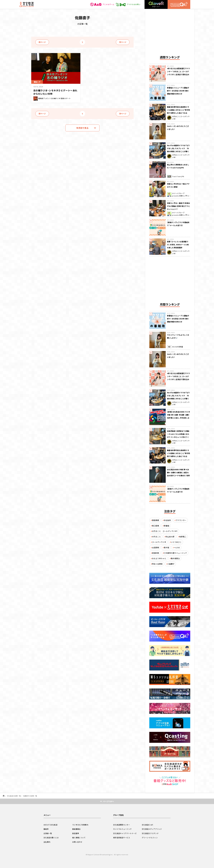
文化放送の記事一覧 (14, 796)
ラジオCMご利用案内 (80, 825)
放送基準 (76, 833)
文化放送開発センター (122, 825)
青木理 (166, 547)
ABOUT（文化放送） (51, 825)
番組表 (46, 829)
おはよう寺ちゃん (159, 558)
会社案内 (47, 842)
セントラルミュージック (122, 829)
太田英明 (155, 547)
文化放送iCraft (147, 825)
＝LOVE (177, 547)
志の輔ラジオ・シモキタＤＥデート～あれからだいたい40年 (55, 92)
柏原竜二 (183, 537)
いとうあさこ (176, 542)
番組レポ (37, 82)
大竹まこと (156, 537)
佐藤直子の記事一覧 (30, 796)
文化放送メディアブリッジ (152, 829)
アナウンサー (181, 520)
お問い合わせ (77, 842)
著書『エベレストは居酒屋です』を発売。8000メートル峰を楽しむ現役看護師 (178, 245)
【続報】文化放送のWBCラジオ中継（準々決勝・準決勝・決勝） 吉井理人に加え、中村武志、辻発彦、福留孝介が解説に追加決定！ (179, 418)
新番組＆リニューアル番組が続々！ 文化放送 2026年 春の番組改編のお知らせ (178, 91)
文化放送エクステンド (150, 833)
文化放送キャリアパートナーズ (125, 833)
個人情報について (79, 838)
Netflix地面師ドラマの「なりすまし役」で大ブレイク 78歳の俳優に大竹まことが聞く (178, 148)
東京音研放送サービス (122, 838)
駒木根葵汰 (175, 558)
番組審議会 (76, 829)
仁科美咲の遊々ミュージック (175, 553)
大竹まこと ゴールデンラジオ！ (165, 531)
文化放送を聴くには (51, 838)
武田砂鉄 (155, 553)
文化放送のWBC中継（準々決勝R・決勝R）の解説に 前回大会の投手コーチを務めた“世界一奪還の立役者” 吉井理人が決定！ (179, 476)
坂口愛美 (155, 526)
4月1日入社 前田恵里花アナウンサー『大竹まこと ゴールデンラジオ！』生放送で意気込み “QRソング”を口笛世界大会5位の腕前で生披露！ (178, 74)
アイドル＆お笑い (128, 4)
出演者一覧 (48, 833)
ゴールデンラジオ (159, 542)
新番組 (166, 526)
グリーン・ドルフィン (150, 838)
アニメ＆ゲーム (102, 4)
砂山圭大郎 (170, 537)
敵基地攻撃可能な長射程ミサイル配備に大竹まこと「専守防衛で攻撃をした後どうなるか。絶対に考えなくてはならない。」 (179, 113)
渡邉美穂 (155, 520)
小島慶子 (171, 564)
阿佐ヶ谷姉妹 (157, 564)
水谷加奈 (167, 520)
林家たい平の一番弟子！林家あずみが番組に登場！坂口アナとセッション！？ (179, 206)
